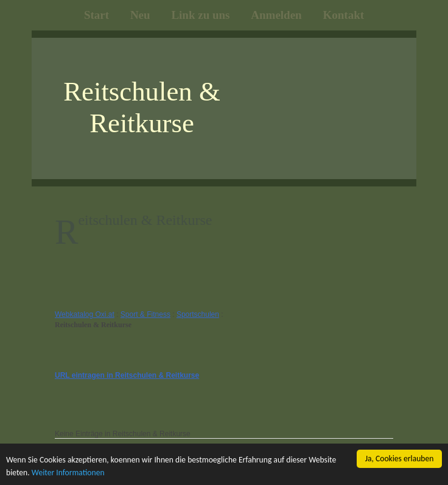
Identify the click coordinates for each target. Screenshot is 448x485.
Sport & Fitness (145, 314)
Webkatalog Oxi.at (85, 314)
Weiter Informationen (68, 473)
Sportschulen (198, 314)
